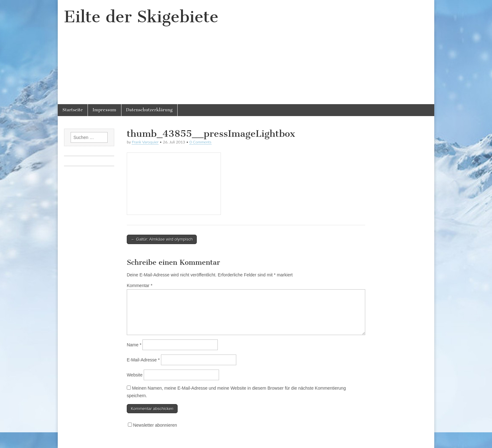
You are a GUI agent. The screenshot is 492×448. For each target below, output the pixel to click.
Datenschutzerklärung (149, 110)
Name (134, 345)
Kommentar (140, 285)
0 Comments (201, 142)
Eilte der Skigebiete (141, 17)
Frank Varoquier (145, 142)
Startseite (73, 110)
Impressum (104, 110)
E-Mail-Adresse (143, 360)
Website (135, 375)
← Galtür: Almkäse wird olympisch (162, 239)
